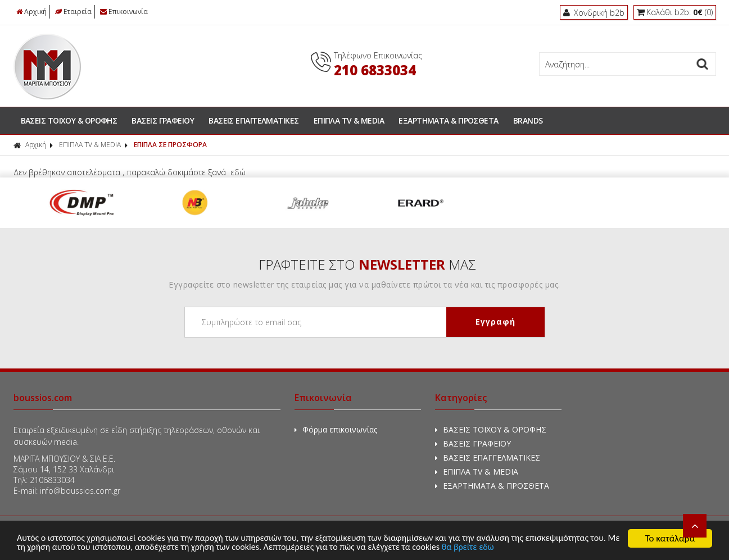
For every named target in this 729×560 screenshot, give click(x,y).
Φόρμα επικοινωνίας (336, 429)
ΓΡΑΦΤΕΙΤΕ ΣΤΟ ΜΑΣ (367, 264)
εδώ (238, 172)
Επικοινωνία (124, 12)
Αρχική (31, 12)
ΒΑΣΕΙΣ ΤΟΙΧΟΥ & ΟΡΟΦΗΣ (69, 120)
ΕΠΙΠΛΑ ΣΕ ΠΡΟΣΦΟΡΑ (170, 145)
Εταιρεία (73, 12)
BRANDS (528, 120)
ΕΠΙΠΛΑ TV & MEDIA (349, 120)
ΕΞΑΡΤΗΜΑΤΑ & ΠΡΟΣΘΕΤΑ (448, 120)
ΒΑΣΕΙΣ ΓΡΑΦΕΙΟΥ (163, 120)
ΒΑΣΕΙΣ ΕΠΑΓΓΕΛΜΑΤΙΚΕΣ (253, 120)
